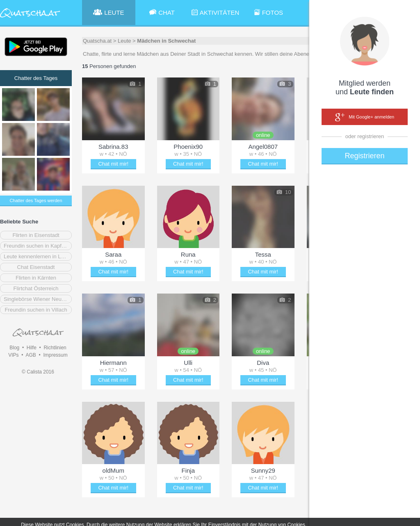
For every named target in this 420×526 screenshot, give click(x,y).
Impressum (55, 355)
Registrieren (364, 156)
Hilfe (32, 348)
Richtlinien (55, 348)
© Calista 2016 (38, 372)
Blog (14, 348)
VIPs (13, 355)
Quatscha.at (97, 41)
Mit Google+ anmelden (365, 117)
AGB (31, 355)
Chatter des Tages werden (36, 200)
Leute (124, 41)
